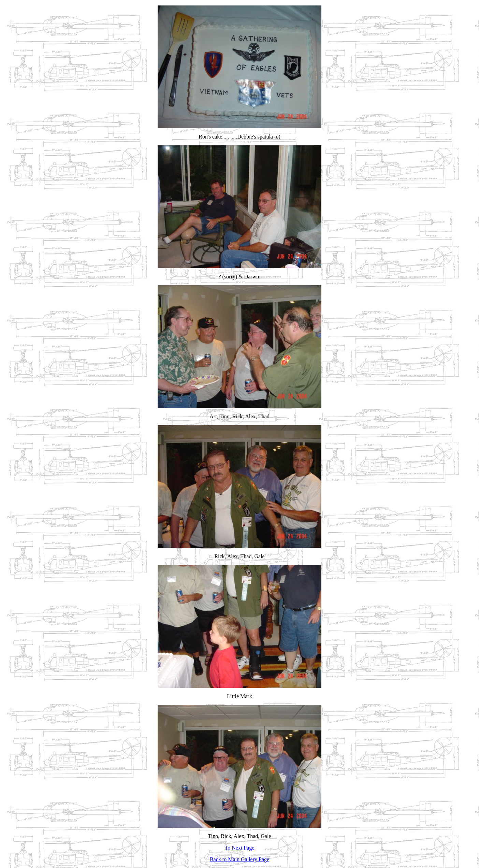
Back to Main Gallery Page (239, 859)
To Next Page (240, 848)
